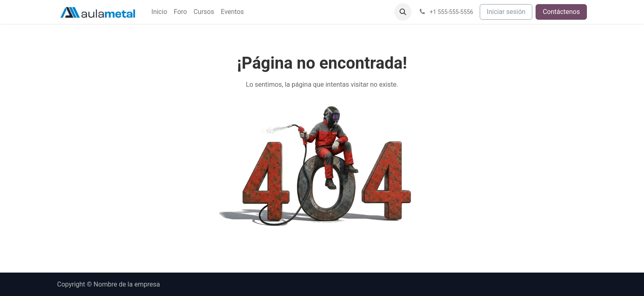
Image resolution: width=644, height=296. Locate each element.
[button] (403, 12)
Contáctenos (561, 12)
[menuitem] (159, 12)
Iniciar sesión (506, 12)
